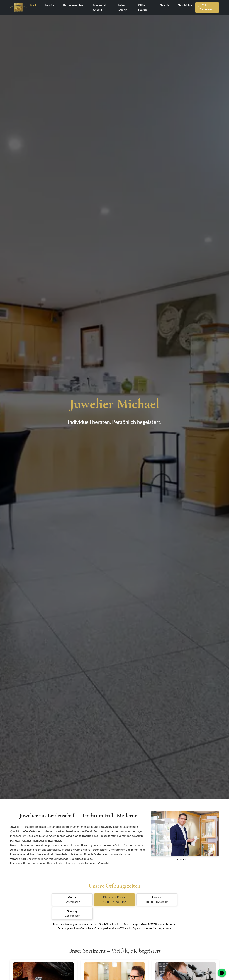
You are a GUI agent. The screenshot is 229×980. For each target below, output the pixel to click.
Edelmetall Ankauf (100, 7)
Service (50, 5)
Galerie (165, 5)
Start (33, 5)
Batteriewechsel (74, 5)
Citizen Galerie (143, 7)
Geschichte (185, 5)
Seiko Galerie (122, 7)
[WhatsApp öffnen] (222, 973)
